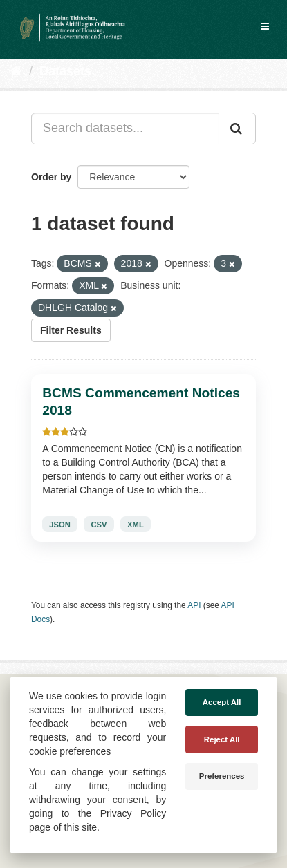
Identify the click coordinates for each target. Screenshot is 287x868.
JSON (59, 525)
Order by (51, 177)
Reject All (222, 739)
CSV (99, 525)
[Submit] (237, 129)
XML (136, 525)
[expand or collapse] (265, 26)
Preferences (222, 776)
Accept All (222, 702)
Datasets (65, 71)
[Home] (16, 71)
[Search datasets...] (125, 129)
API (194, 605)
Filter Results (71, 330)
